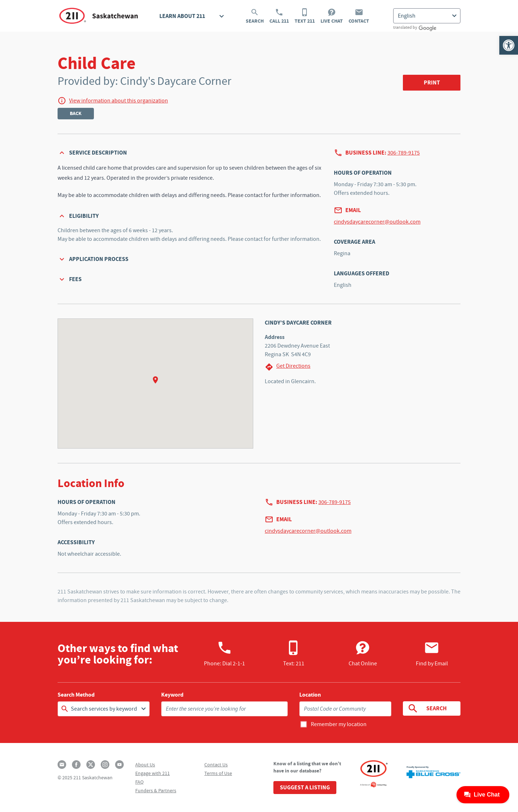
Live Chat (332, 16)
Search (255, 16)
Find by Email (432, 653)
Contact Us (216, 765)
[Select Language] (427, 16)
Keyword (172, 695)
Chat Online (363, 653)
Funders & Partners (156, 790)
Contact (359, 16)
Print (432, 82)
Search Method (76, 695)
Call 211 (279, 16)
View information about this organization (119, 101)
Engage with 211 (153, 773)
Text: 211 (294, 653)
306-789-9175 (404, 153)
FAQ (139, 782)
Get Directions (288, 367)
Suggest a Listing (305, 787)
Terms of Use (218, 773)
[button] (509, 45)
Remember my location (339, 724)
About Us (145, 765)
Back (76, 113)
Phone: (224, 653)
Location (310, 695)
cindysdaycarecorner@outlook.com (377, 222)
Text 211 (305, 16)
